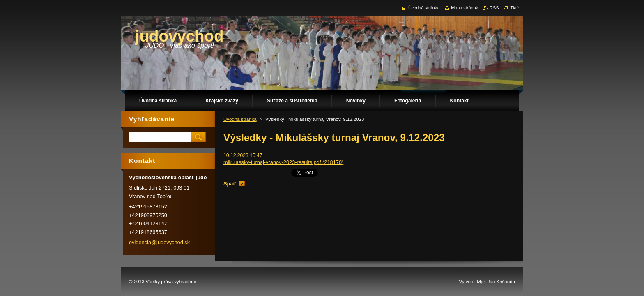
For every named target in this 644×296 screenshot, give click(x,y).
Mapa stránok (465, 8)
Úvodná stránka (240, 119)
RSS (494, 8)
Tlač (514, 8)
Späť (230, 184)
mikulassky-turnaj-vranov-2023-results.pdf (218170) (283, 162)
